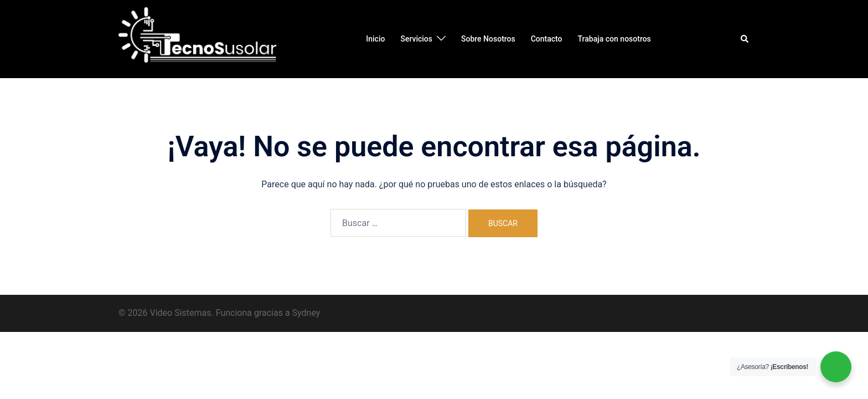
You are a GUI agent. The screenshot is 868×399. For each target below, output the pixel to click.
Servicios (416, 39)
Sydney (306, 313)
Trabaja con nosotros (614, 39)
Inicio (375, 39)
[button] (745, 39)
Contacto (547, 39)
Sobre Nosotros (488, 39)
